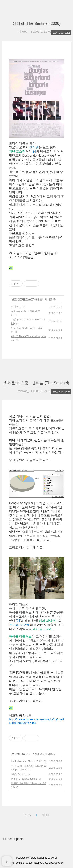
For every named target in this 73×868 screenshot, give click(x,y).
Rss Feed (15, 863)
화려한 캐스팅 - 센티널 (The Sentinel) (36, 383)
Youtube (49, 863)
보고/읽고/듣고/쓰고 (22, 299)
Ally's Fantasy (19, 774)
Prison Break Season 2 (24, 779)
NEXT (45, 814)
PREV (27, 814)
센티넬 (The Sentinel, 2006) (36, 23)
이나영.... (16, 307)
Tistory (33, 858)
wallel (54, 858)
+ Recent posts (13, 839)
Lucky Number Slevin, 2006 (27, 761)
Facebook (38, 863)
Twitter (28, 863)
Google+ (59, 863)
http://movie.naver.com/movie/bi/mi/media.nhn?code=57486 (36, 721)
